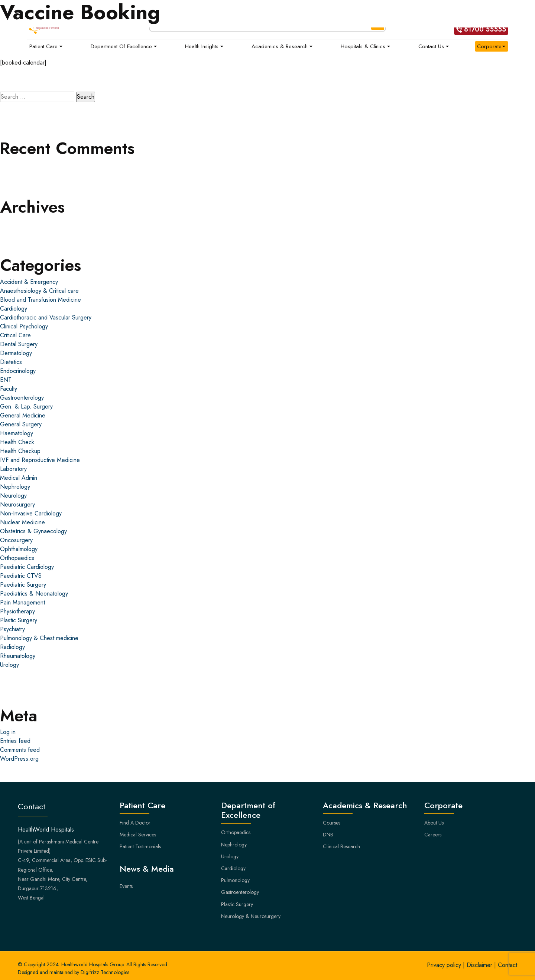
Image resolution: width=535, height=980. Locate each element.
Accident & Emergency (29, 282)
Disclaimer (479, 965)
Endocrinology (18, 371)
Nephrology (15, 487)
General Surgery (21, 424)
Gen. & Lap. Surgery (26, 407)
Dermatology (16, 353)
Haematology (17, 433)
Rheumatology (18, 656)
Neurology (13, 496)
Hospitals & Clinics (363, 46)
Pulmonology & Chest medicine (39, 638)
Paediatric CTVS (21, 576)
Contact (508, 965)
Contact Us (431, 46)
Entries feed (15, 741)
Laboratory (13, 469)
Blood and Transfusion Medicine (40, 300)
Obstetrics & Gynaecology (33, 531)
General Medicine (23, 415)
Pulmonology (235, 880)
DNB (328, 835)
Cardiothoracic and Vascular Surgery (46, 317)
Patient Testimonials (140, 846)
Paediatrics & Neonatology (34, 594)
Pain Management (22, 602)
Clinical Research (341, 846)
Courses (332, 823)
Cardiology (14, 309)
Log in (8, 732)
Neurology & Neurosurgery (251, 916)
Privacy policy (444, 965)
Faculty (9, 389)
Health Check (17, 442)
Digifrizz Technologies (105, 972)
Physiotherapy (17, 611)
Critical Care (15, 335)
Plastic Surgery (19, 620)
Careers (433, 835)
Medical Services (138, 835)
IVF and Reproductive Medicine (40, 460)
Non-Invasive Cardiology (31, 513)
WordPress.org (19, 759)
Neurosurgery (17, 504)
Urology (9, 665)
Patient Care (43, 46)
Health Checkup (20, 451)
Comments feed (20, 750)
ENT (6, 380)
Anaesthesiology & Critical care (39, 291)
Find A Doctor (135, 823)
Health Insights (202, 46)
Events (126, 886)
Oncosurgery (16, 540)
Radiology (12, 647)
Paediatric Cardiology (27, 567)
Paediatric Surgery (23, 585)
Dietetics (11, 362)
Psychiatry (12, 629)
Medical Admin (19, 478)
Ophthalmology (19, 549)
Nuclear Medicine (22, 522)
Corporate (489, 46)
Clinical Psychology (24, 326)
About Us (434, 823)
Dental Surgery (19, 344)
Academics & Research (280, 46)
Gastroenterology (22, 398)
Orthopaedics (17, 558)
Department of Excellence (121, 46)
